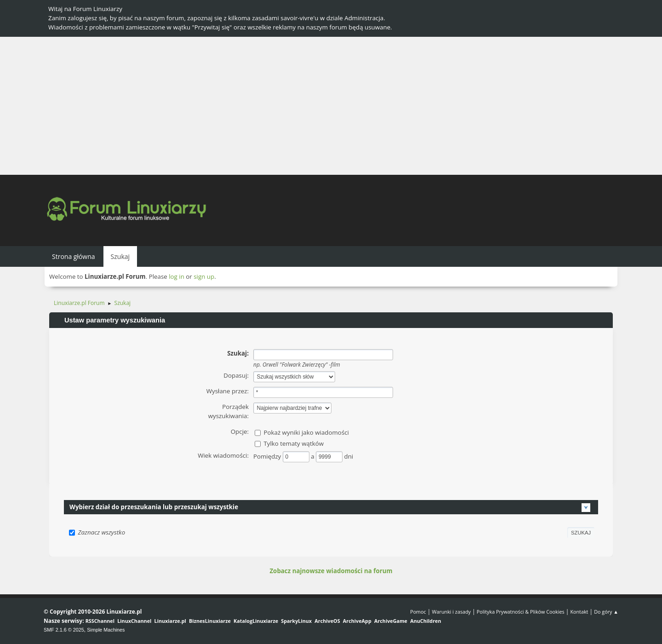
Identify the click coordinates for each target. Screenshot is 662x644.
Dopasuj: (236, 375)
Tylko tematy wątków (294, 443)
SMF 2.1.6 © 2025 (64, 630)
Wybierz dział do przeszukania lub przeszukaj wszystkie (154, 507)
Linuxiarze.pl (170, 621)
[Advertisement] (331, 106)
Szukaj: (238, 353)
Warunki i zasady (451, 612)
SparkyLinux (296, 621)
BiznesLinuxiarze (210, 621)
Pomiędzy (268, 456)
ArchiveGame (391, 621)
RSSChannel (100, 621)
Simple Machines (106, 630)
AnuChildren (425, 621)
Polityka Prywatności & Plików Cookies (521, 612)
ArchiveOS (327, 621)
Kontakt (579, 612)
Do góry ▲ (606, 612)
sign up (204, 276)
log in (177, 276)
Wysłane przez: (228, 391)
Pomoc (418, 612)
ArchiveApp (357, 621)
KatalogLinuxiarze (256, 621)
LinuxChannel (134, 621)
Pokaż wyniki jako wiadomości (306, 432)
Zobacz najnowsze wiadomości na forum (331, 571)
